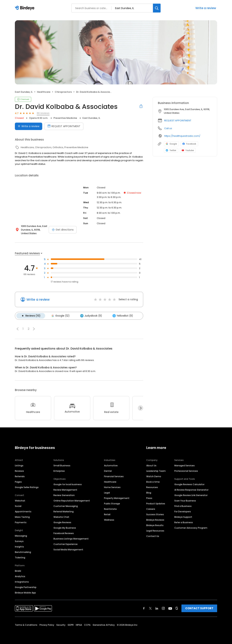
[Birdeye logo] (25, 8)
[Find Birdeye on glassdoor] (177, 608)
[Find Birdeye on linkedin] (157, 608)
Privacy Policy (47, 625)
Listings (19, 466)
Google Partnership (26, 587)
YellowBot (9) (122, 316)
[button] (18, 329)
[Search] (157, 8)
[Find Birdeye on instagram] (163, 608)
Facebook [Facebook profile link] (189, 144)
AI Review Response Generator (191, 490)
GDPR (71, 625)
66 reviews (43, 113)
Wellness (109, 520)
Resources (152, 487)
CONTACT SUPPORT (199, 608)
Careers (151, 509)
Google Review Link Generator (191, 495)
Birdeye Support (183, 517)
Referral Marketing (64, 512)
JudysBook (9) (91, 316)
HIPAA (79, 625)
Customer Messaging (66, 506)
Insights (19, 547)
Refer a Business (184, 522)
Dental (108, 471)
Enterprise (59, 471)
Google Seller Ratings (27, 487)
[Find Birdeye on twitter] (150, 608)
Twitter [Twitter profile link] (171, 150)
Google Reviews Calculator (189, 484)
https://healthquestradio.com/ (182, 136)
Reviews (19, 471)
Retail (107, 514)
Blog (149, 493)
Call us (168, 128)
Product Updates (156, 504)
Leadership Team (156, 471)
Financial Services (114, 476)
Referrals (20, 476)
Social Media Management (68, 550)
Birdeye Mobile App (25, 593)
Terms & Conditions (26, 625)
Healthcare (110, 482)
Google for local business (68, 484)
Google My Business (65, 528)
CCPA (87, 625)
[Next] (140, 408)
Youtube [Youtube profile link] (188, 150)
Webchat (20, 501)
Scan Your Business (185, 501)
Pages (18, 482)
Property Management (117, 498)
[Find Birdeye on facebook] (144, 608)
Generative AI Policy (104, 625)
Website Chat (61, 517)
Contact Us (153, 536)
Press (149, 498)
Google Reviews (62, 522)
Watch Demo (154, 476)
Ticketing (20, 558)
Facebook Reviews (64, 533)
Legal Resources (155, 531)
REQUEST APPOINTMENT (178, 121)
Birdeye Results (155, 525)
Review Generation (64, 495)
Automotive (111, 466)
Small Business (62, 466)
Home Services (112, 487)
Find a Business (183, 506)
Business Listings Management (71, 539)
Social (18, 506)
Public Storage (112, 504)
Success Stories (155, 514)
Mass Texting (22, 517)
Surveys (19, 541)
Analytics (20, 576)
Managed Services (185, 466)
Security (61, 625)
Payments (21, 522)
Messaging (21, 536)
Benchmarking (23, 552)
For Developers (183, 512)
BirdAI (18, 571)
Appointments (23, 512)
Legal (107, 493)
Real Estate (110, 509)
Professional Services (186, 471)
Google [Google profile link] (171, 144)
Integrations (22, 582)
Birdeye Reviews (155, 520)
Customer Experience (66, 544)
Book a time (153, 482)
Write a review (206, 8)
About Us (151, 466)
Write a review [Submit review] (29, 126)
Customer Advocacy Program (191, 528)
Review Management (65, 490)
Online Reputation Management (72, 501)
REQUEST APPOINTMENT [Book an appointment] (64, 126)
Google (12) (60, 316)
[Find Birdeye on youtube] (170, 608)
